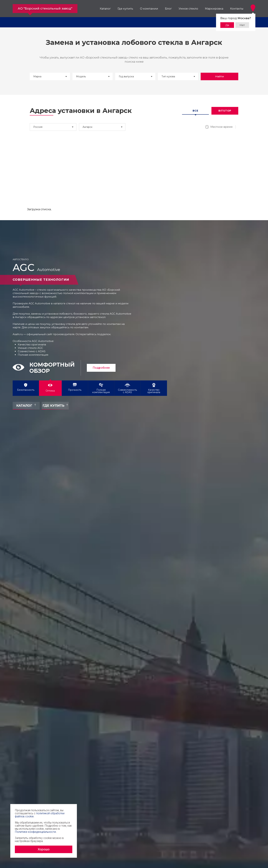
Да (227, 25)
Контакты (237, 9)
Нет (242, 25)
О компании (149, 9)
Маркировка (214, 9)
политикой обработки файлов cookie (40, 815)
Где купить (125, 9)
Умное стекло (188, 9)
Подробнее (101, 368)
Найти (220, 76)
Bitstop (225, 111)
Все (195, 111)
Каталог (105, 9)
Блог (168, 9)
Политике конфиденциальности (35, 832)
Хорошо (44, 849)
